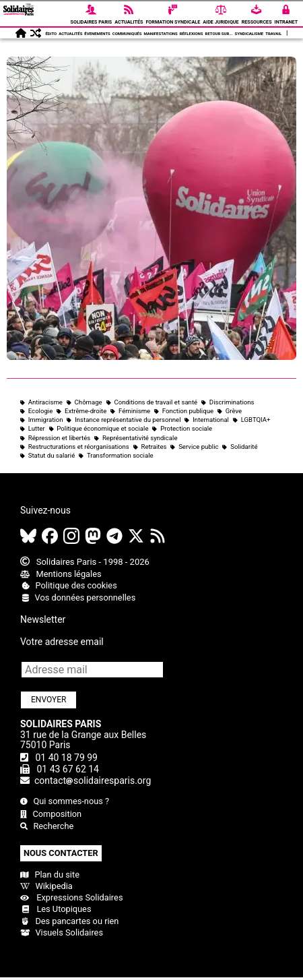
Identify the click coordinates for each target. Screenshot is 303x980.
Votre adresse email (62, 642)
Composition (51, 814)
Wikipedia (46, 886)
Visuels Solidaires (62, 932)
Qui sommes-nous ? (65, 801)
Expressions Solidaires (71, 897)
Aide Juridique (221, 12)
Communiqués (127, 33)
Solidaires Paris (92, 12)
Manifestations (160, 33)
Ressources (257, 12)
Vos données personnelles (78, 598)
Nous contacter (61, 853)
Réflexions (192, 33)
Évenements (97, 33)
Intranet (287, 12)
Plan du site (50, 875)
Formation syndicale (173, 12)
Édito (51, 33)
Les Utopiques (56, 909)
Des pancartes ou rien (69, 921)
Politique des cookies (69, 585)
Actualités (129, 12)
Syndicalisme (249, 33)
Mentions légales (61, 574)
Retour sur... (219, 33)
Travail (273, 33)
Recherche (47, 826)
